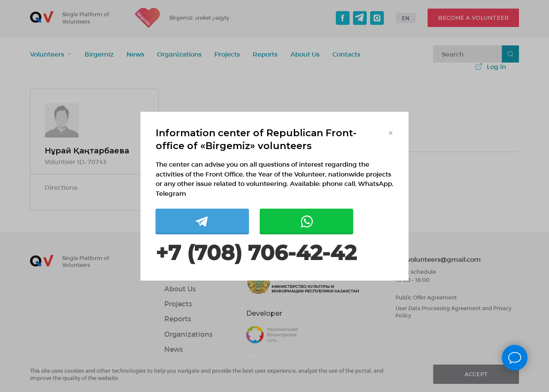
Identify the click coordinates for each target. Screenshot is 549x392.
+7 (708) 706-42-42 (256, 253)
